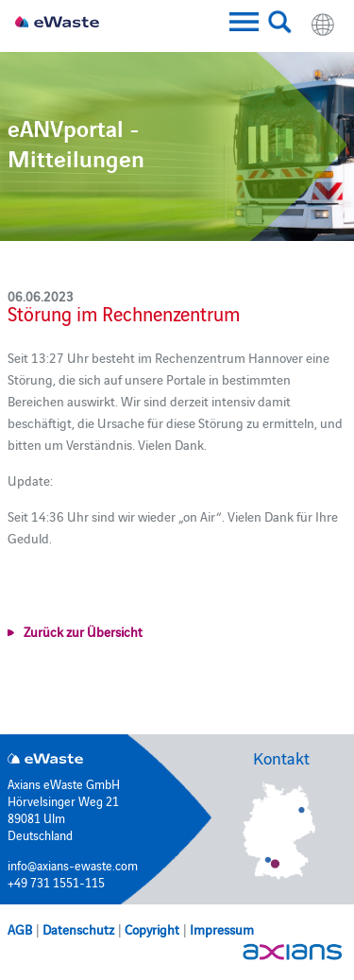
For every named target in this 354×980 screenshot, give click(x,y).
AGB (20, 929)
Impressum (222, 929)
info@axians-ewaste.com (73, 865)
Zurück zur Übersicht (83, 631)
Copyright (152, 929)
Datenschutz (78, 929)
